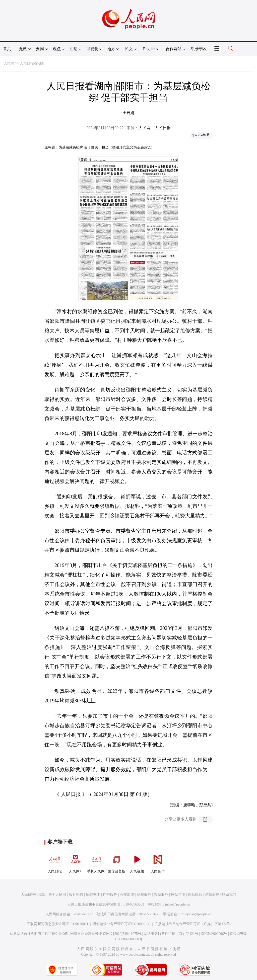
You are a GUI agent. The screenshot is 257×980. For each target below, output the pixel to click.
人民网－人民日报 (155, 128)
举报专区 (198, 49)
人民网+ (75, 862)
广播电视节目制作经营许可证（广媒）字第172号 (192, 924)
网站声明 (178, 895)
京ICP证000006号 (214, 934)
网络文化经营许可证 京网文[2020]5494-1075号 (106, 934)
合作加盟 (127, 895)
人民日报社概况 (33, 895)
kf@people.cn (83, 914)
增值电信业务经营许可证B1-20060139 (122, 924)
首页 (7, 49)
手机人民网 (96, 862)
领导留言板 (116, 862)
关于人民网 (57, 895)
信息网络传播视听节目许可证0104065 (39, 934)
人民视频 (137, 862)
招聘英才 (93, 895)
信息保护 (212, 895)
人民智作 (158, 862)
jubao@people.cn (177, 904)
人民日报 (55, 862)
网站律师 (195, 895)
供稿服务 (144, 895)
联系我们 (229, 895)
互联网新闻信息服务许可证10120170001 (58, 924)
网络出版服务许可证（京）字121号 (171, 934)
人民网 (9, 63)
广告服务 (110, 895)
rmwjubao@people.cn (196, 914)
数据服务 (161, 895)
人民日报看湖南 (32, 63)
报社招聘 (76, 895)
